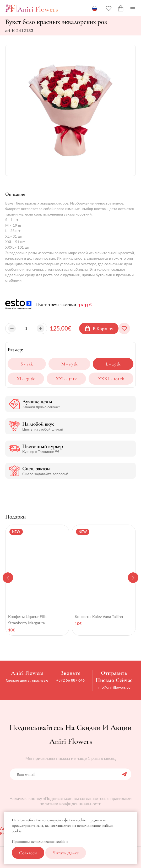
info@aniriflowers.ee (114, 687)
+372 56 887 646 (70, 680)
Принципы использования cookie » (40, 841)
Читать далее (66, 853)
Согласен (28, 853)
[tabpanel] (37, 580)
